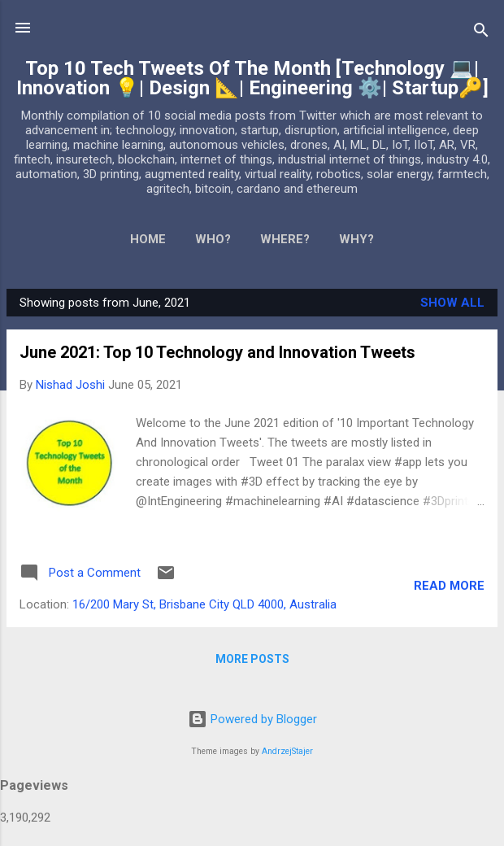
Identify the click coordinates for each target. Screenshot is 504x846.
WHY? (356, 239)
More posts (252, 659)
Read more (449, 586)
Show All (452, 303)
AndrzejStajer (287, 751)
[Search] (481, 33)
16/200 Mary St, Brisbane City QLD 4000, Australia (204, 604)
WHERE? (285, 239)
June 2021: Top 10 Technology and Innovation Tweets (217, 352)
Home (148, 239)
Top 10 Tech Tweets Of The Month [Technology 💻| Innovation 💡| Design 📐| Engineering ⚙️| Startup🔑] (252, 78)
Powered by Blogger (252, 719)
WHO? (213, 239)
